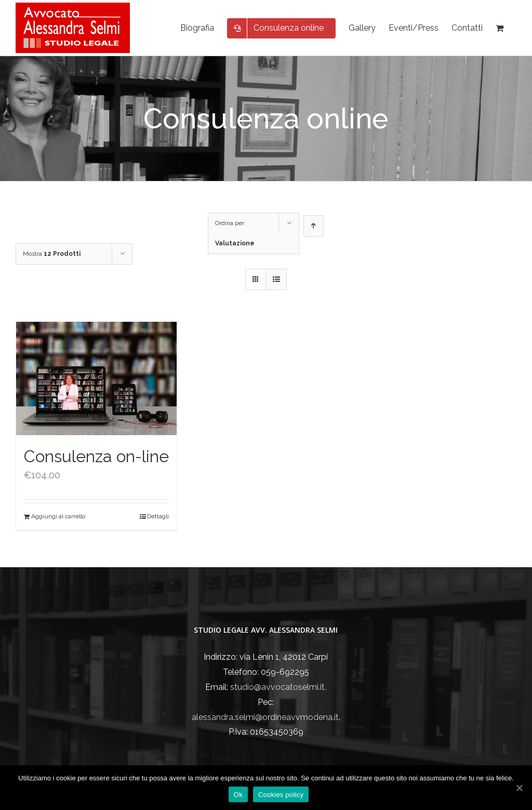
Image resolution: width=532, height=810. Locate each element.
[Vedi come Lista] (276, 279)
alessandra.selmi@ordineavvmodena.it (265, 717)
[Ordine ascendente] (314, 226)
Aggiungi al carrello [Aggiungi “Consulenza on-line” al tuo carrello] (58, 516)
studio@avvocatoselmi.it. (278, 687)
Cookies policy (281, 795)
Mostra (52, 254)
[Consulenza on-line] (96, 378)
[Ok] (519, 788)
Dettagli (158, 516)
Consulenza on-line (96, 456)
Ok (238, 795)
